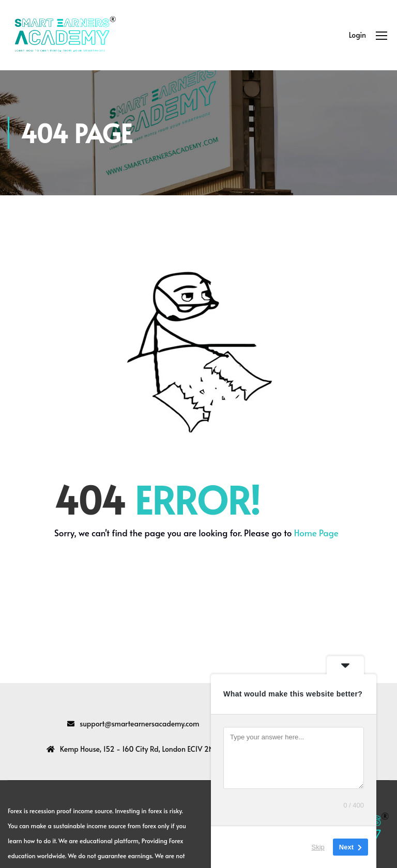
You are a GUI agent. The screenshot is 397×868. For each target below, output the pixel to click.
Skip (318, 847)
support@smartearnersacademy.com (139, 724)
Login (357, 35)
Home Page (316, 533)
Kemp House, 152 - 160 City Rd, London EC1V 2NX (139, 749)
